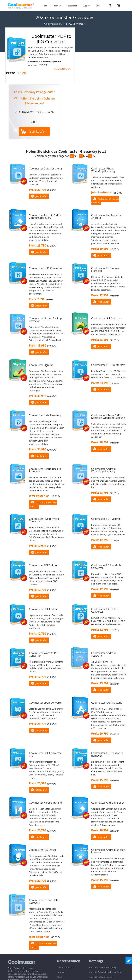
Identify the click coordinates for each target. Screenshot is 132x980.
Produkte (57, 6)
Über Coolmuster (65, 967)
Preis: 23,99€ (100, 383)
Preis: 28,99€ (100, 340)
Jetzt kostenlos (101, 192)
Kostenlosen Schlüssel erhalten (105, 201)
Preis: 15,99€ (38, 345)
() (52, 190)
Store (60, 977)
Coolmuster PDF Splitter (43, 565)
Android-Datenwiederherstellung (105, 972)
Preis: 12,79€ (100, 295)
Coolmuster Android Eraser (108, 803)
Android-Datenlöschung (101, 977)
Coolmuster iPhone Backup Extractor (45, 320)
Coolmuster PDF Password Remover (107, 754)
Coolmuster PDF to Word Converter (44, 520)
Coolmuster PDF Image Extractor (105, 269)
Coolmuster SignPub (41, 365)
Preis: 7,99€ (37, 299)
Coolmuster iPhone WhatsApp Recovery (103, 170)
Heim (45, 6)
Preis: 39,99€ (100, 249)
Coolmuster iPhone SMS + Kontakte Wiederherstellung (108, 416)
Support (87, 6)
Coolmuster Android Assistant (104, 654)
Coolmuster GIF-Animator (107, 318)
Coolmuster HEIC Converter (46, 268)
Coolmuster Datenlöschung (45, 169)
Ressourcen (72, 6)
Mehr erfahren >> (63, 69)
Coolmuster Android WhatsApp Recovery (104, 470)
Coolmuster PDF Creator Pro (108, 365)
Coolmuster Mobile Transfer (46, 803)
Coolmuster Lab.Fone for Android (106, 216)
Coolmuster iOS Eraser (43, 850)
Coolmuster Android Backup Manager (108, 851)
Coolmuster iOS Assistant (107, 703)
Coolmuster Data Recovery (45, 415)
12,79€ (22, 73)
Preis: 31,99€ (38, 449)
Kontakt (61, 972)
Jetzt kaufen (38, 131)
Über (98, 6)
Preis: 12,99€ (38, 546)
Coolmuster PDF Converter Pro (45, 754)
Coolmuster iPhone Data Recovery (44, 901)
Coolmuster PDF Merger (106, 519)
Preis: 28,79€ (38, 245)
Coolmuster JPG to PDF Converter (105, 610)
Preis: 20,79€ (38, 190)
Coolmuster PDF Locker (43, 609)
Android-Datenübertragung (102, 967)
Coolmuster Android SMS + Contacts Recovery (45, 216)
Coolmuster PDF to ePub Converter (106, 567)
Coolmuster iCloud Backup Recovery (45, 470)
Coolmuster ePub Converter (46, 703)
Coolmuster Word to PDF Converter (44, 654)
